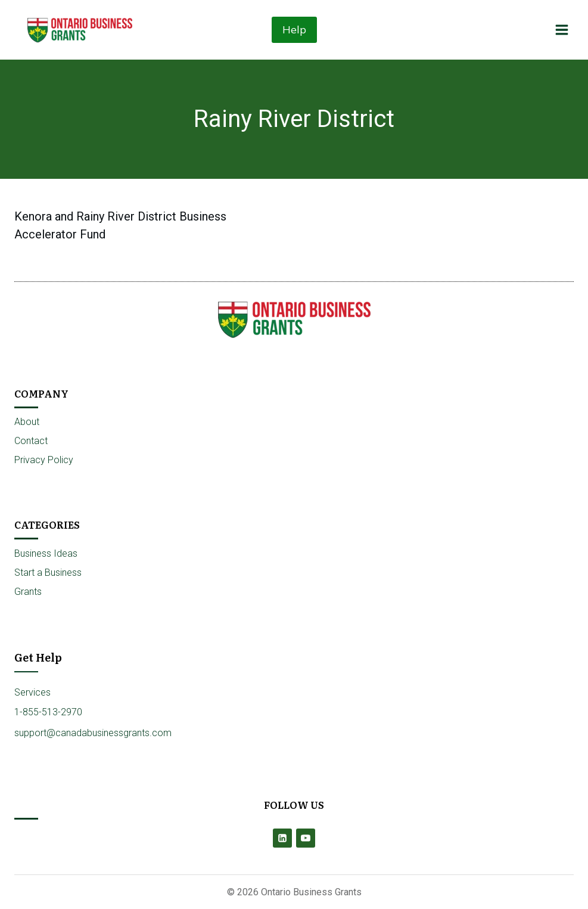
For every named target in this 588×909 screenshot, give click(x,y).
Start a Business (48, 573)
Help (294, 30)
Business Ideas (46, 553)
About (27, 422)
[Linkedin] (282, 838)
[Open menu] (561, 30)
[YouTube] (306, 838)
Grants (28, 592)
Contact (31, 441)
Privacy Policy (44, 460)
